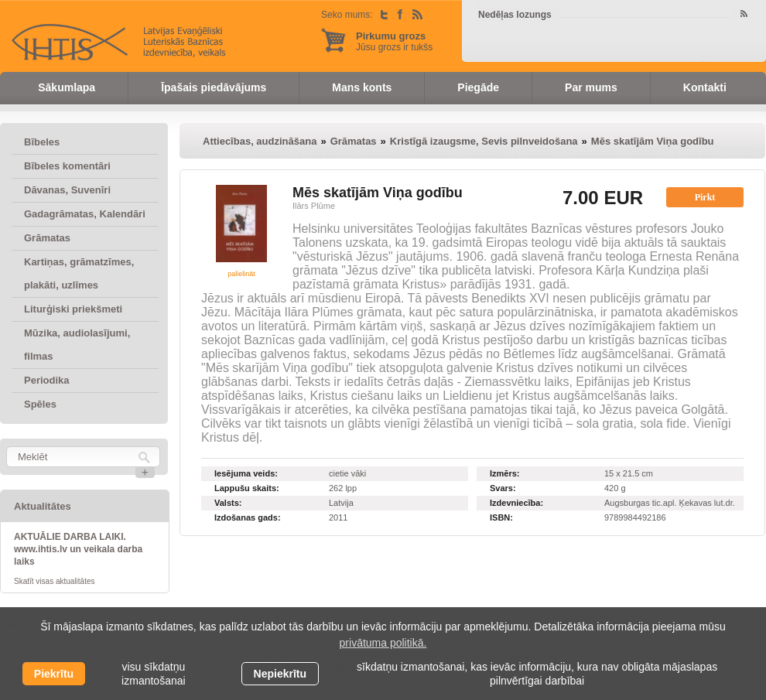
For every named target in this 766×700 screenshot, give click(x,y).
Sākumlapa (67, 87)
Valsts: (228, 503)
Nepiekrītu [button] (280, 674)
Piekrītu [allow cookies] (54, 674)
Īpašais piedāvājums (214, 87)
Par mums (591, 87)
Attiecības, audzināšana (260, 141)
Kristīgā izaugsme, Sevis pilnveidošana (484, 141)
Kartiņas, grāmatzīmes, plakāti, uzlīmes (79, 273)
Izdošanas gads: (248, 517)
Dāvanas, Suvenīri (67, 190)
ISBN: (501, 517)
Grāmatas (47, 238)
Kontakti (705, 87)
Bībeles (42, 142)
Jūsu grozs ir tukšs (394, 41)
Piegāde (478, 87)
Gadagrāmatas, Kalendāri (85, 214)
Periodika (47, 380)
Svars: (503, 488)
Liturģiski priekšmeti (73, 309)
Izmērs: (505, 473)
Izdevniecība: (516, 503)
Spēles (40, 404)
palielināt (241, 274)
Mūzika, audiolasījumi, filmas (77, 345)
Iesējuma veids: (246, 473)
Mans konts (362, 87)
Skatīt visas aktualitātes (55, 581)
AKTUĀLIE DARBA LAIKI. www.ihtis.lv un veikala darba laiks (78, 549)
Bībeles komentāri (67, 166)
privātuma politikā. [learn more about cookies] (383, 643)
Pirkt (705, 197)
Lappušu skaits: (247, 488)
